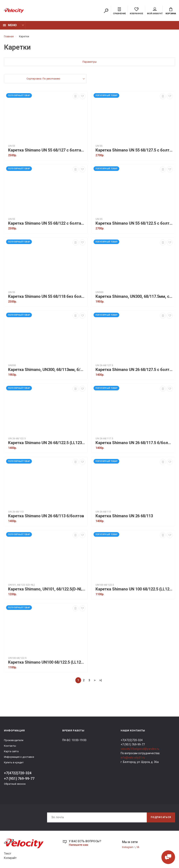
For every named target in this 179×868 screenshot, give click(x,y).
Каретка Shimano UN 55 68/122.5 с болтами (134, 223)
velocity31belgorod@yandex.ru (140, 749)
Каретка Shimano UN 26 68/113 (124, 516)
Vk (138, 847)
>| (100, 680)
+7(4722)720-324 (18, 773)
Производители (14, 740)
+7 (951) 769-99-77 (19, 778)
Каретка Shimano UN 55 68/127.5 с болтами (134, 150)
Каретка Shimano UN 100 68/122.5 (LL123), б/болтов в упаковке (134, 589)
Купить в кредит (14, 762)
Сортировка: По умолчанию (43, 79)
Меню (10, 25)
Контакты (10, 746)
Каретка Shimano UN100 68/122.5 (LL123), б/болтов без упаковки (47, 662)
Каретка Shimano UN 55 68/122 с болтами (47, 223)
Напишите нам (79, 845)
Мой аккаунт (155, 11)
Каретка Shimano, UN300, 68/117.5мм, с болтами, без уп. (134, 297)
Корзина (171, 11)
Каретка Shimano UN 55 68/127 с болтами (47, 150)
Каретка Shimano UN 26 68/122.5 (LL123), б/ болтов (47, 443)
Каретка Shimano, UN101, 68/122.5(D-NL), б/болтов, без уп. (47, 589)
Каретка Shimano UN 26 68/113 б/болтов (46, 516)
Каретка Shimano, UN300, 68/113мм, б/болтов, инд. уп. (47, 370)
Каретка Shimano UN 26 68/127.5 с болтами (134, 370)
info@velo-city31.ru (133, 758)
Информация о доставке (19, 757)
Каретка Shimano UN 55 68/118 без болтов (47, 297)
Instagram (128, 847)
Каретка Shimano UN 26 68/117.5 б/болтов (134, 443)
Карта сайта (11, 751)
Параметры (90, 62)
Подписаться (161, 817)
